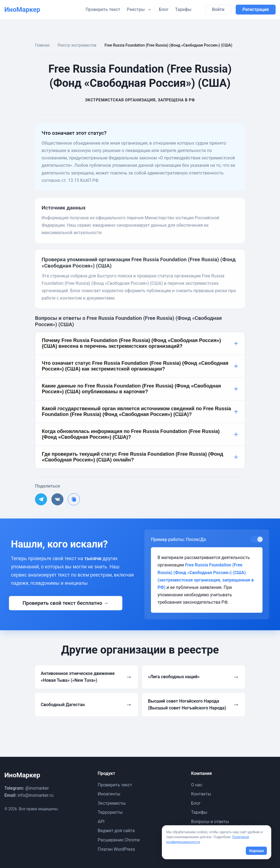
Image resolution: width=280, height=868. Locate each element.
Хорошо (256, 851)
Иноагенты (109, 794)
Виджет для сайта (116, 831)
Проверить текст (103, 9)
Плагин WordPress (116, 849)
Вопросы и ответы (210, 822)
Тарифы (183, 9)
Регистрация (256, 9)
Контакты (201, 794)
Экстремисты (112, 803)
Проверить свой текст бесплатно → (65, 603)
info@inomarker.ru (35, 795)
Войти (218, 9)
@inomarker (37, 788)
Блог (164, 9)
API (101, 822)
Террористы (110, 812)
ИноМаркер (22, 10)
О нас (197, 785)
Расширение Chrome (119, 840)
